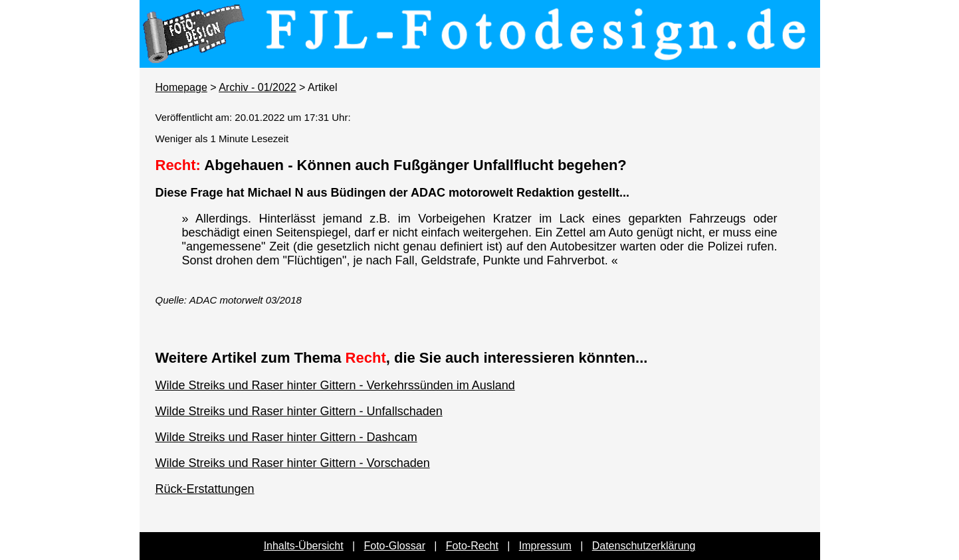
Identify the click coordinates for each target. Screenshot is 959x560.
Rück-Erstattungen (205, 489)
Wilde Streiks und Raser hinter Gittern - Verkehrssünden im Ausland (335, 385)
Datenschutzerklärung (644, 546)
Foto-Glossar (395, 546)
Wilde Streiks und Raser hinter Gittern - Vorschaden (293, 463)
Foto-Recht (472, 546)
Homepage (181, 87)
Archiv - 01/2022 (258, 87)
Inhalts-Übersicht (304, 546)
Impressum (545, 546)
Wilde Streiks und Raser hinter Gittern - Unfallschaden (299, 411)
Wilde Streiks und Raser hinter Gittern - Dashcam (286, 437)
